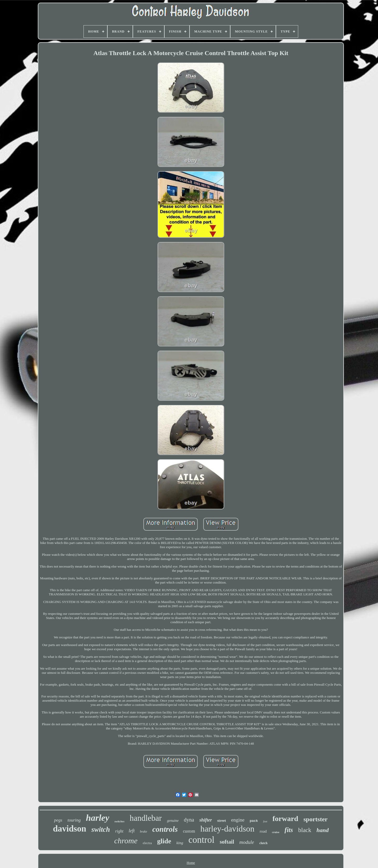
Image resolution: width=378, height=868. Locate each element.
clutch (263, 843)
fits (289, 830)
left (132, 831)
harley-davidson (227, 829)
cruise (276, 832)
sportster (316, 819)
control (201, 840)
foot (265, 821)
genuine (173, 821)
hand (323, 830)
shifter (206, 820)
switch (101, 829)
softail (227, 842)
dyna (189, 820)
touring (74, 820)
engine (238, 820)
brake (143, 832)
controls (165, 829)
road (263, 831)
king (180, 843)
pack (254, 821)
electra (147, 843)
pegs (58, 820)
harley (98, 818)
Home (191, 863)
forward (285, 819)
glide (164, 841)
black (305, 830)
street (221, 821)
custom (189, 831)
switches (119, 821)
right (119, 831)
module (247, 842)
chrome (126, 841)
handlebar (146, 818)
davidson (70, 829)
